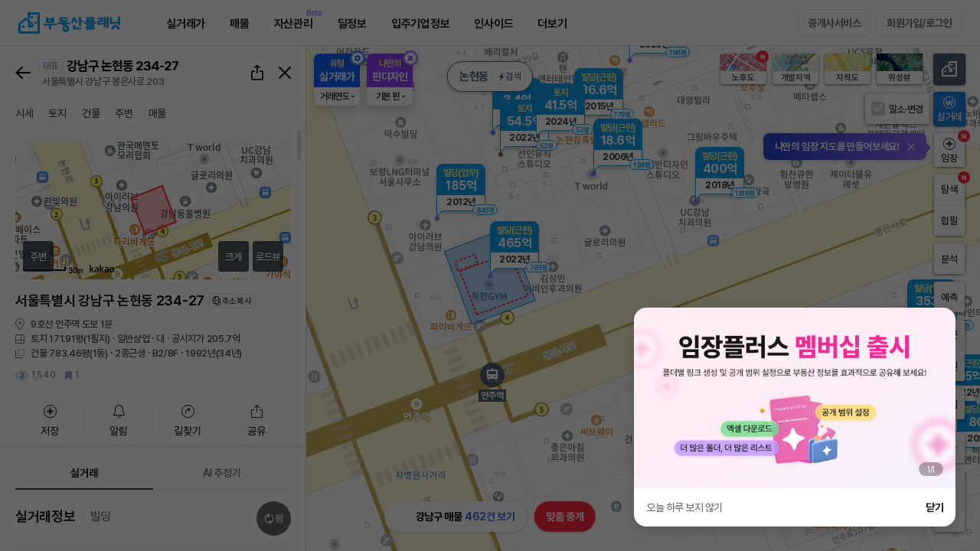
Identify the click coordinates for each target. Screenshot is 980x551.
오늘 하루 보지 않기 (684, 507)
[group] (795, 398)
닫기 (934, 507)
